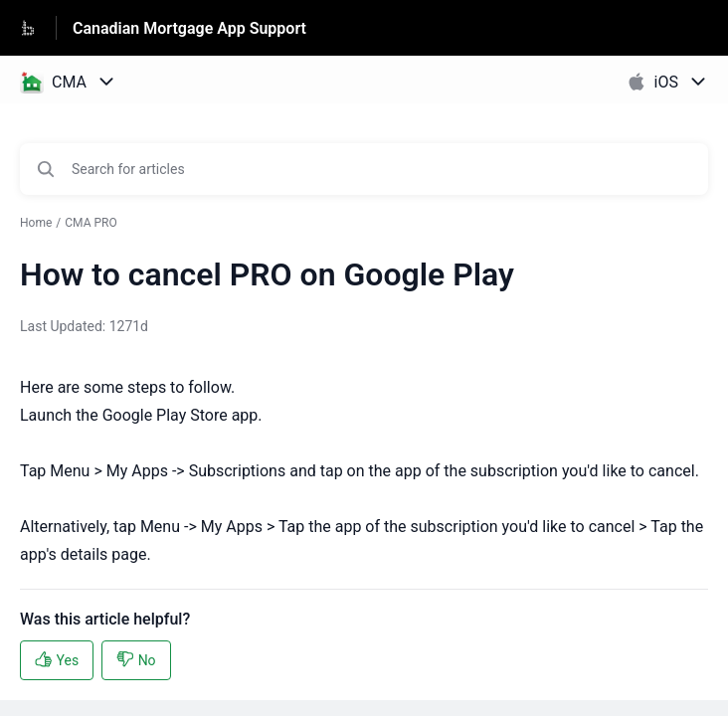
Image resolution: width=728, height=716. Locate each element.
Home (36, 223)
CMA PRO (91, 223)
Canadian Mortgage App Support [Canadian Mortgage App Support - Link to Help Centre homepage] (189, 28)
